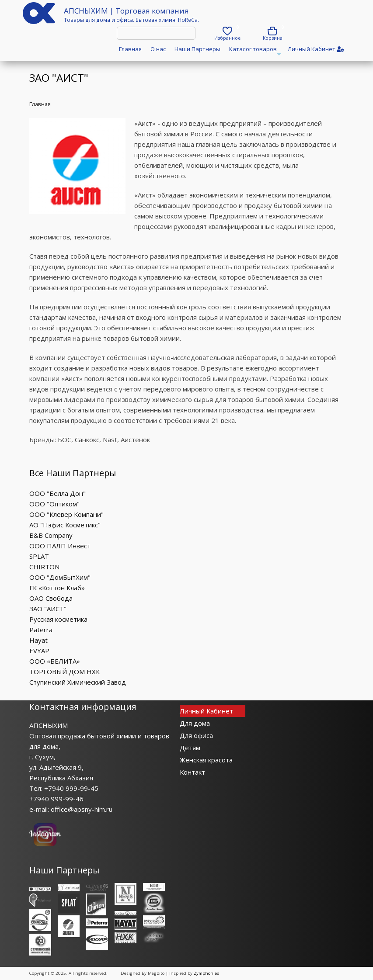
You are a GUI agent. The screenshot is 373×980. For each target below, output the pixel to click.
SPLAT (39, 556)
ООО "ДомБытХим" (60, 577)
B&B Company (51, 535)
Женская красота (206, 760)
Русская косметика (58, 619)
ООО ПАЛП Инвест (60, 546)
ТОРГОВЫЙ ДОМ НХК (64, 672)
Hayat (38, 640)
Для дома (195, 723)
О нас (158, 49)
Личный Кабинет (206, 711)
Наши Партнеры (197, 49)
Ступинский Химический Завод (78, 682)
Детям (190, 748)
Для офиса (196, 735)
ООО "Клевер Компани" (66, 514)
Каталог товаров (254, 52)
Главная (130, 49)
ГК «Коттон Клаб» (57, 588)
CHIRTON (44, 567)
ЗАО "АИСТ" (48, 609)
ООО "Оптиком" (54, 504)
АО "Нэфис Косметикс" (65, 525)
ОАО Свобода (51, 598)
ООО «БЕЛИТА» (55, 661)
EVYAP (39, 651)
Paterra (41, 630)
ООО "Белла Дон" (58, 493)
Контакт (192, 772)
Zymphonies (206, 973)
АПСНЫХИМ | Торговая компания (126, 11)
